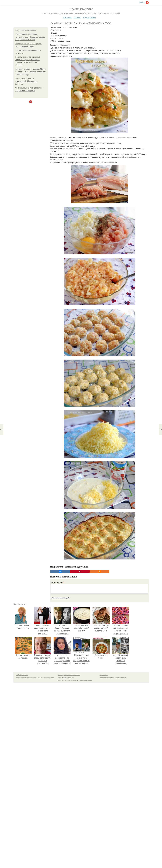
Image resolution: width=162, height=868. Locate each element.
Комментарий (57, 583)
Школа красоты (81, 9)
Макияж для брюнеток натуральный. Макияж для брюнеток (26, 81)
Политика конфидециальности (66, 678)
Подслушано (89, 17)
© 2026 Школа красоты (22, 675)
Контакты (60, 675)
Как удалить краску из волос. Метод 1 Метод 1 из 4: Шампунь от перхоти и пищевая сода (31, 72)
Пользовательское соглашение (72, 675)
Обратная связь (104, 675)
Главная (67, 17)
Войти (142, 2)
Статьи (77, 17)
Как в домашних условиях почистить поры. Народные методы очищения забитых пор (30, 37)
